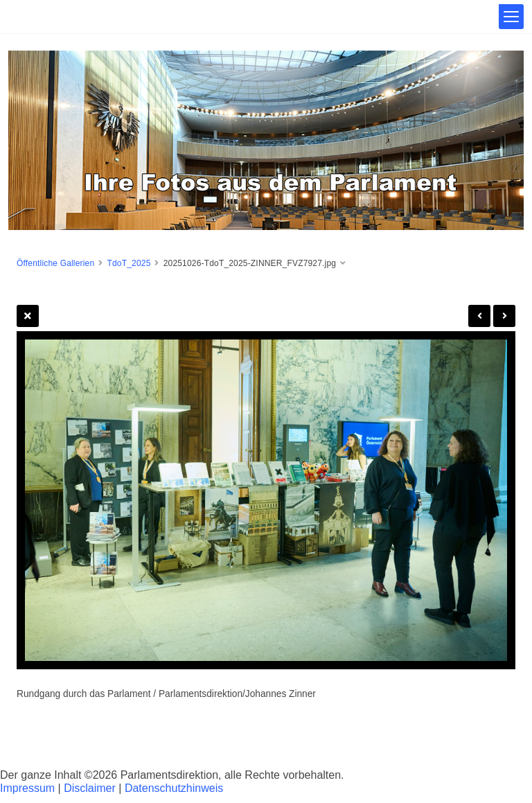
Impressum (27, 788)
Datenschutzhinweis (174, 788)
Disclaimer (90, 788)
